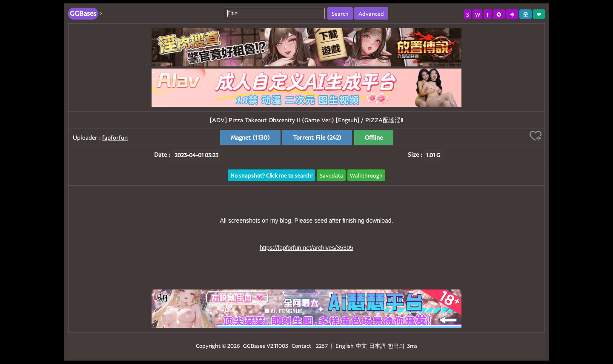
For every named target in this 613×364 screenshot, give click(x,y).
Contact (301, 345)
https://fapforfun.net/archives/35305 (306, 248)
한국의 (397, 345)
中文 (361, 345)
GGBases (254, 345)
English (345, 345)
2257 (322, 345)
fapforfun (115, 137)
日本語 (377, 345)
